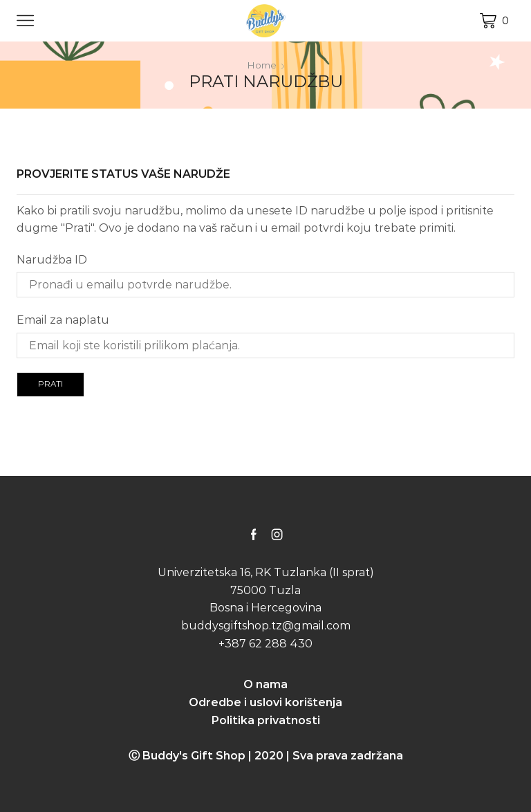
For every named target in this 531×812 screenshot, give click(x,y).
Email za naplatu (63, 320)
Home (262, 65)
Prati (52, 384)
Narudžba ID (52, 259)
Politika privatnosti (266, 720)
